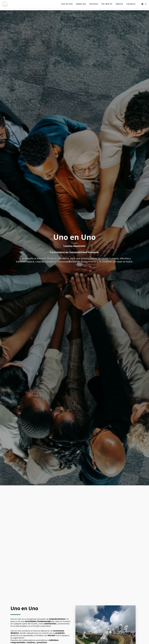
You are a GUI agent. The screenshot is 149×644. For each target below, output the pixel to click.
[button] (139, 4)
